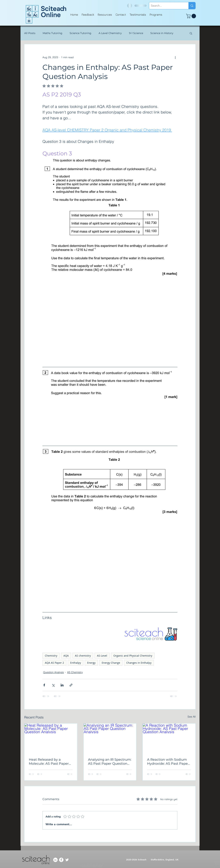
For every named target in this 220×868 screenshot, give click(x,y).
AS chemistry (83, 656)
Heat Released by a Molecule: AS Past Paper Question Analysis (49, 762)
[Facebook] (61, 860)
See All (192, 717)
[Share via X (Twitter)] (53, 685)
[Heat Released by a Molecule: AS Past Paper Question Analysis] (51, 738)
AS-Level (102, 656)
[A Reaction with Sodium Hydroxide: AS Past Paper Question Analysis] (169, 738)
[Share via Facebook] (44, 685)
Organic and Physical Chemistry (133, 656)
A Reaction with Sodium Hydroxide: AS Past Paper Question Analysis (168, 762)
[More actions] (175, 57)
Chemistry (51, 656)
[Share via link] (71, 685)
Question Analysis (53, 672)
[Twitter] (67, 860)
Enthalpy (76, 663)
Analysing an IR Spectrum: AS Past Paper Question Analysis (110, 762)
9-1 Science (136, 33)
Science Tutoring (80, 33)
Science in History (162, 33)
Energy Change (111, 663)
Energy (91, 663)
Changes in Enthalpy (139, 663)
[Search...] (166, 6)
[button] (192, 16)
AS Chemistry (75, 672)
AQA (66, 656)
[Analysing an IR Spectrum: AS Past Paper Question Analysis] (110, 738)
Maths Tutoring (52, 33)
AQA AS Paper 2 (54, 663)
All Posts (30, 33)
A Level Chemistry (110, 33)
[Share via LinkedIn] (62, 685)
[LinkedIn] (55, 860)
